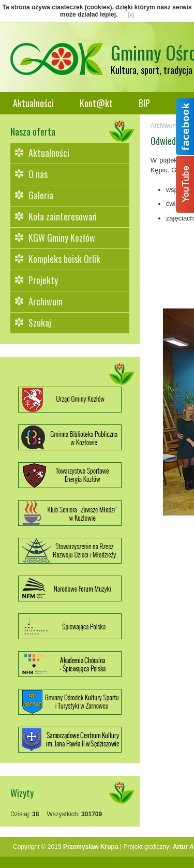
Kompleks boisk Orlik (64, 259)
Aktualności (33, 103)
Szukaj (40, 322)
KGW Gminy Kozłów (62, 238)
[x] (131, 14)
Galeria (41, 195)
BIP (144, 103)
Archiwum (46, 301)
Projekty (43, 280)
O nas (38, 174)
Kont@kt (96, 103)
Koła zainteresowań (63, 216)
